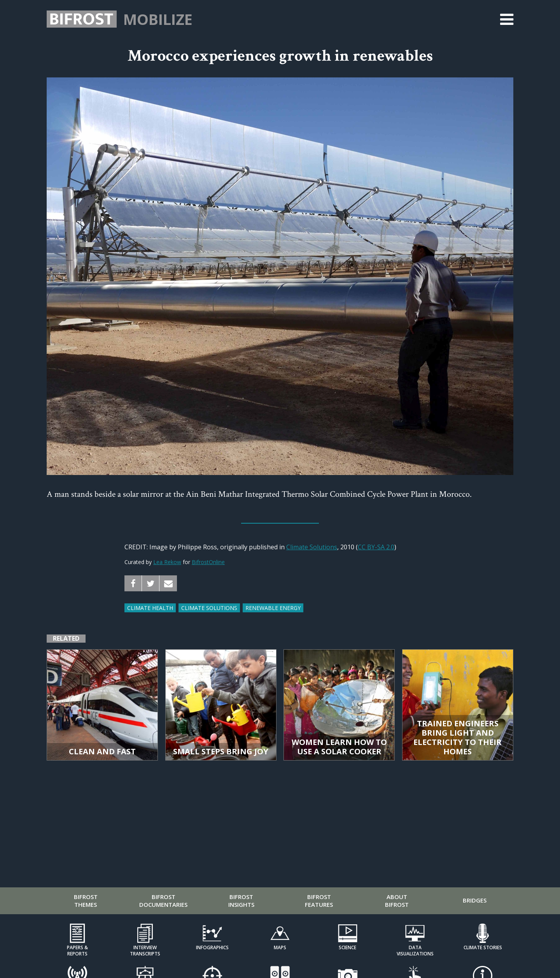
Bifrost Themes (86, 901)
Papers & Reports (77, 950)
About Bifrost (397, 901)
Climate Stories (483, 947)
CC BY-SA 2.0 (376, 547)
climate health (150, 608)
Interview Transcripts (145, 950)
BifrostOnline (208, 562)
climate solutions (209, 608)
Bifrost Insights (241, 901)
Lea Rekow (167, 562)
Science (347, 947)
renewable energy (273, 608)
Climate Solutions (312, 547)
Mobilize (158, 19)
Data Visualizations (415, 950)
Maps (280, 947)
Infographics (212, 947)
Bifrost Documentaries (163, 901)
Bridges (475, 900)
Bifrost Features (319, 901)
